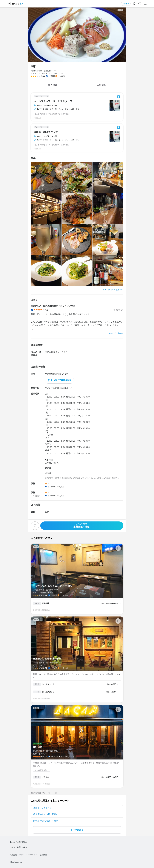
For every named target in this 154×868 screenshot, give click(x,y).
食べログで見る (115, 333)
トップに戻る (77, 830)
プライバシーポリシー (28, 855)
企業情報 (43, 855)
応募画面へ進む (82, 526)
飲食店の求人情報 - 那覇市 (46, 814)
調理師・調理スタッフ (46, 132)
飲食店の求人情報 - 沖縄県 (46, 821)
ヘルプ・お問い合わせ (19, 847)
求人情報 (53, 85)
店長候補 (45, 603)
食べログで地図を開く (61, 380)
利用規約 (13, 855)
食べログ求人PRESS (18, 842)
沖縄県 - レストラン (43, 808)
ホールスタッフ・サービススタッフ (53, 101)
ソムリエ (45, 777)
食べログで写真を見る (112, 290)
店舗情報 (101, 85)
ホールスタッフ (48, 684)
